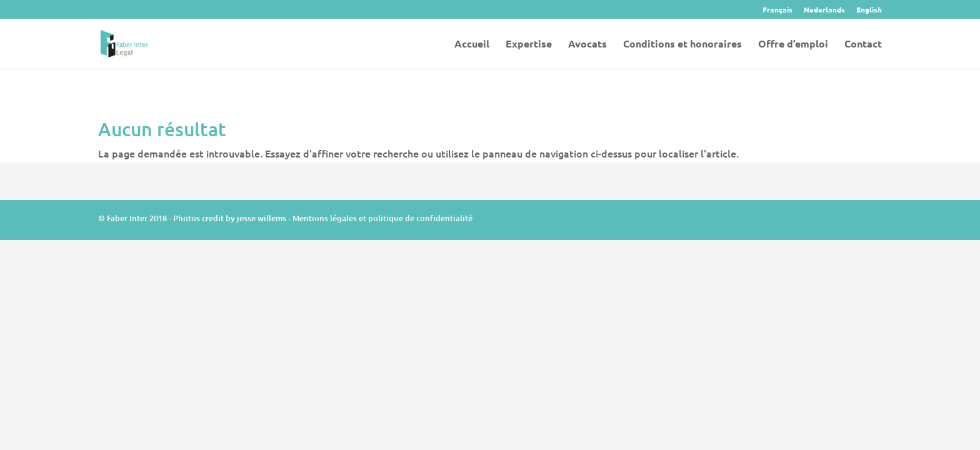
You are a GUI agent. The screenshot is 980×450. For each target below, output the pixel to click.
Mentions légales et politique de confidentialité (382, 218)
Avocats (587, 45)
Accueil (472, 45)
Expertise (529, 45)
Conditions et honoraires (682, 45)
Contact (863, 45)
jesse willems (262, 218)
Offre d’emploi (793, 45)
